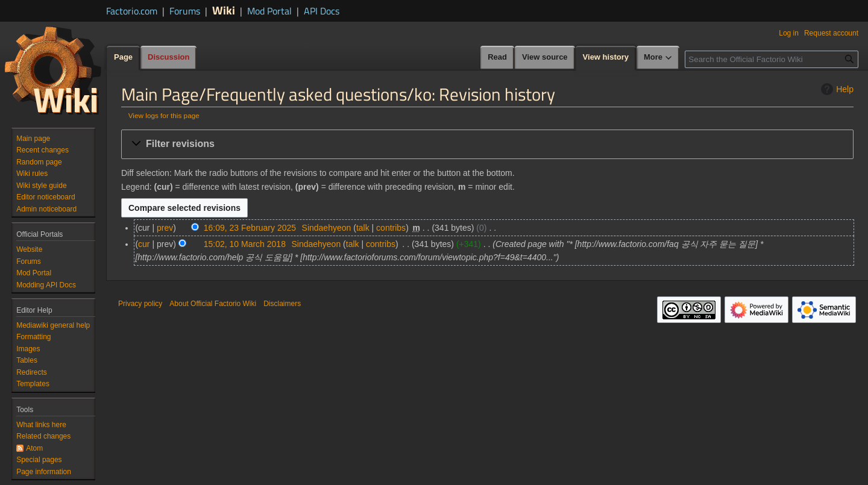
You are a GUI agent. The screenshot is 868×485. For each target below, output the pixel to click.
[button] (487, 144)
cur (144, 244)
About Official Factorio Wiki (213, 304)
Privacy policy (140, 304)
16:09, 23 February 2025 (250, 228)
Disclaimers (282, 304)
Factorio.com (132, 11)
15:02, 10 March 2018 (245, 244)
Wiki (224, 10)
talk (363, 228)
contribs (391, 228)
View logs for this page (164, 115)
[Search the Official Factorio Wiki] (772, 59)
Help (836, 89)
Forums (185, 11)
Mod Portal (269, 11)
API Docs (322, 11)
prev (165, 228)
